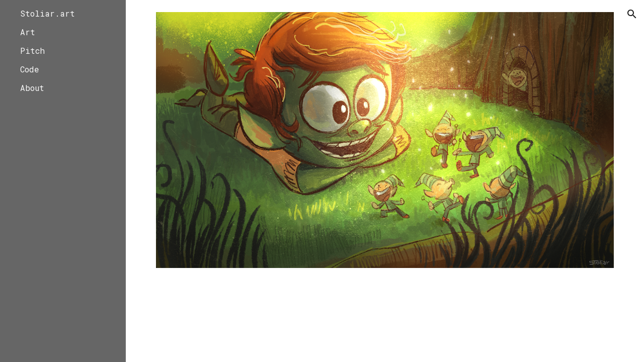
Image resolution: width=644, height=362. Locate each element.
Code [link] (30, 69)
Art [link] (28, 32)
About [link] (32, 88)
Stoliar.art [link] (48, 13)
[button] (632, 14)
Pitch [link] (32, 51)
